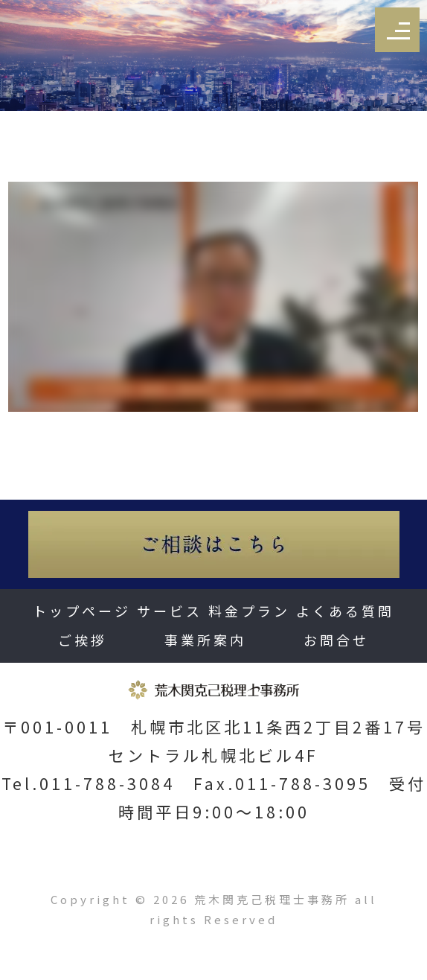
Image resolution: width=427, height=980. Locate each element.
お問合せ (336, 640)
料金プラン (249, 611)
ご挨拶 (83, 640)
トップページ (82, 611)
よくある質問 (345, 611)
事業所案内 (205, 640)
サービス (170, 611)
